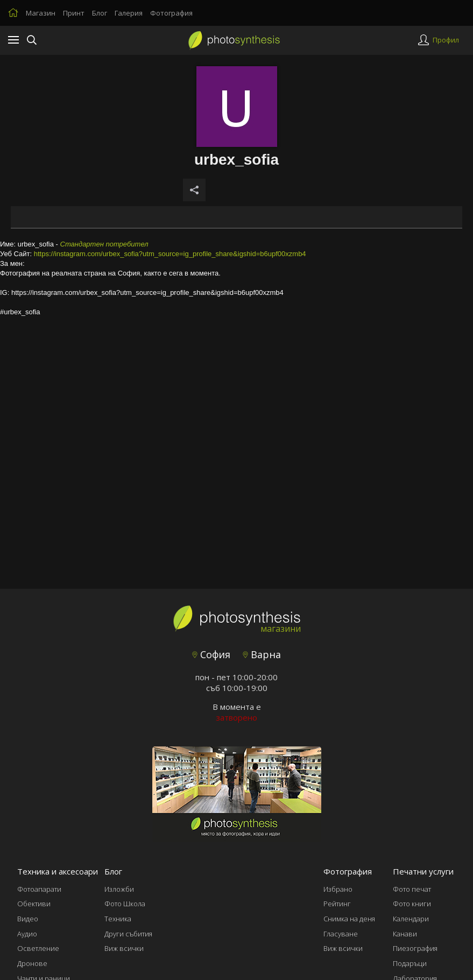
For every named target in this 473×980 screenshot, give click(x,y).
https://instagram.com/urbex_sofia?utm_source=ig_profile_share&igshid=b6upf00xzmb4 (170, 254)
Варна (262, 654)
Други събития (128, 934)
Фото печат (412, 889)
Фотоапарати (39, 889)
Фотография (171, 13)
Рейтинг (337, 904)
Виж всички (124, 948)
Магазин (41, 13)
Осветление (38, 948)
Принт (74, 13)
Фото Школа (125, 904)
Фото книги (412, 904)
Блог (100, 13)
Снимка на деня (349, 919)
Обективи (34, 904)
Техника (118, 919)
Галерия (129, 13)
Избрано (338, 889)
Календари (411, 919)
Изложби (119, 889)
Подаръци (410, 963)
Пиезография (415, 948)
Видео (28, 919)
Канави (405, 934)
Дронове (32, 963)
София (211, 654)
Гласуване (341, 934)
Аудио (27, 934)
